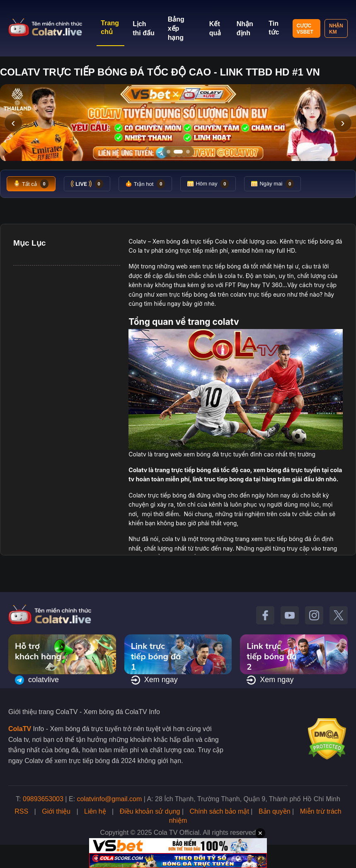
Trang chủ (110, 27)
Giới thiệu (56, 811)
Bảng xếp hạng (176, 28)
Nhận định (245, 28)
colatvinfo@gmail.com (110, 799)
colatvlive (37, 680)
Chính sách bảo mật (219, 811)
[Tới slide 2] (178, 152)
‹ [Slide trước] (13, 123)
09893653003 (43, 799)
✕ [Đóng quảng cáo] (260, 833)
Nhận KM (336, 29)
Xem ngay (154, 680)
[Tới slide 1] (168, 152)
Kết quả (215, 28)
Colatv (137, 241)
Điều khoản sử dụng (150, 811)
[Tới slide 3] (188, 152)
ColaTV (20, 729)
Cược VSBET (305, 29)
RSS (21, 811)
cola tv (233, 276)
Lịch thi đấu (144, 28)
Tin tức (274, 28)
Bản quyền (275, 811)
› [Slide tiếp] (343, 123)
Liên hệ (95, 811)
